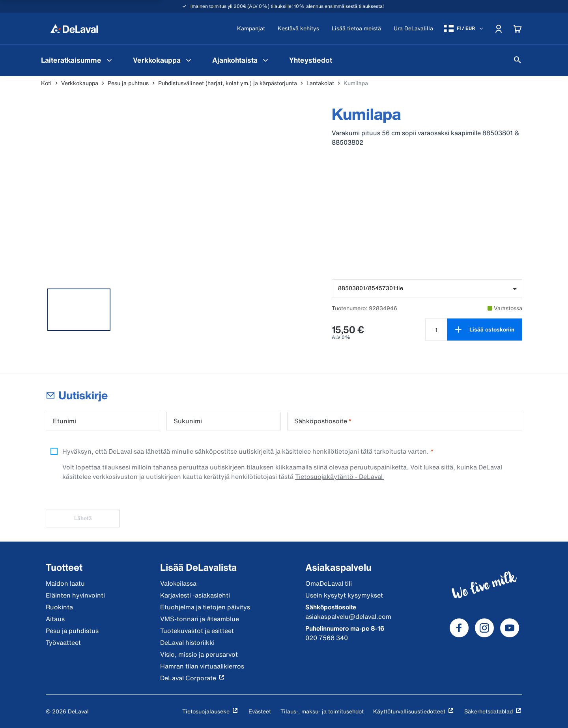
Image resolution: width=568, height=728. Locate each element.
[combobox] (427, 289)
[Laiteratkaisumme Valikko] (109, 60)
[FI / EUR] (464, 28)
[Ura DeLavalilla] (413, 29)
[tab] (79, 310)
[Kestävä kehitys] (298, 29)
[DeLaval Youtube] (510, 628)
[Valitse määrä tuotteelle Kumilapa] (436, 330)
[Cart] (518, 28)
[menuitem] (78, 60)
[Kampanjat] (251, 29)
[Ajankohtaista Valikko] (265, 60)
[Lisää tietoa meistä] (356, 29)
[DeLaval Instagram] (484, 628)
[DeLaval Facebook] (459, 628)
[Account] (499, 28)
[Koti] (74, 28)
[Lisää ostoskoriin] (485, 330)
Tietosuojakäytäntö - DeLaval (340, 477)
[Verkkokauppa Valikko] (189, 60)
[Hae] (518, 60)
